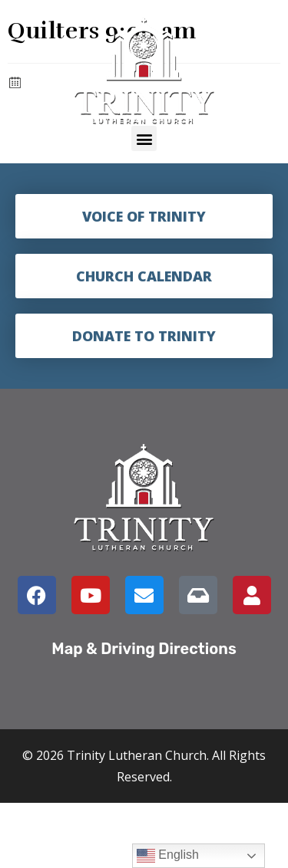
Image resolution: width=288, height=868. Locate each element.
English (168, 856)
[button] (144, 138)
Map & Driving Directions (144, 649)
